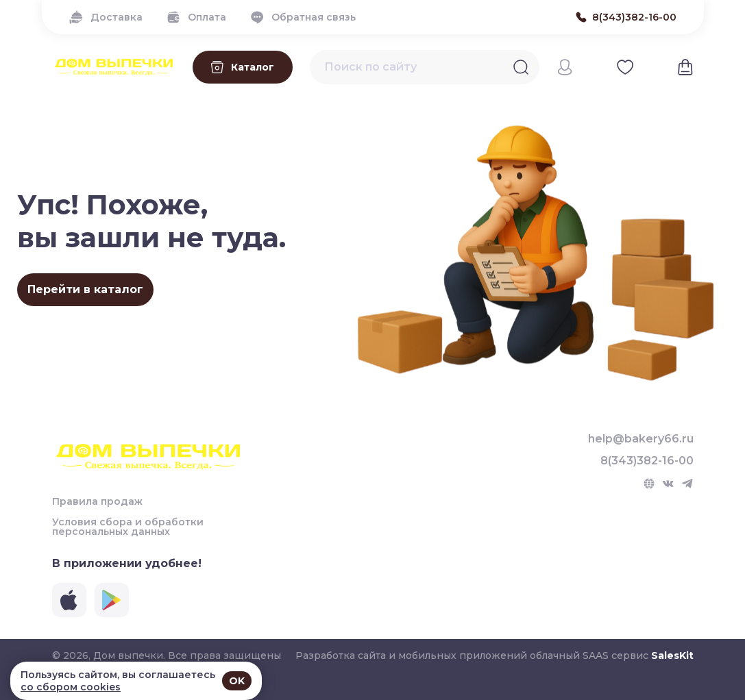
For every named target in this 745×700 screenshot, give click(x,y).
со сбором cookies (71, 687)
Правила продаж (97, 501)
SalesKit (672, 655)
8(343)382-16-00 (647, 461)
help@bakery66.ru (641, 439)
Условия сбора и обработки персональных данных (128, 527)
